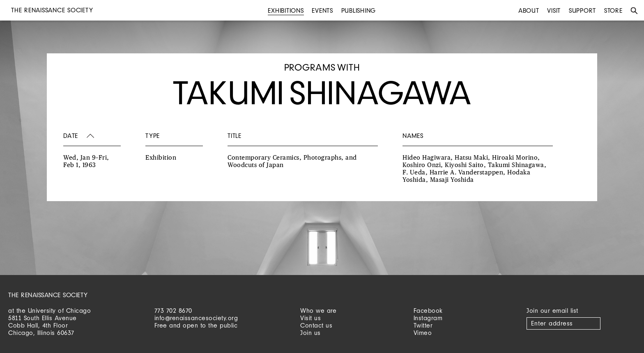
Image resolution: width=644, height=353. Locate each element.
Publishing (359, 10)
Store (613, 10)
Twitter (423, 325)
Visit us (310, 318)
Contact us (316, 325)
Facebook (428, 311)
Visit (554, 10)
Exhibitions (286, 10)
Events (322, 10)
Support (582, 10)
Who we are (318, 311)
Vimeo (423, 333)
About (529, 10)
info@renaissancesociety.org (196, 318)
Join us (310, 333)
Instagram (428, 318)
